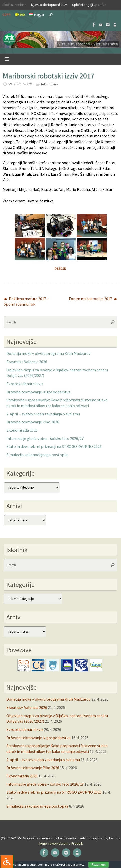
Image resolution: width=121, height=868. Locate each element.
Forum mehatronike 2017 (93, 299)
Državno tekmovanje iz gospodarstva (38, 392)
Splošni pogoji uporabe (89, 5)
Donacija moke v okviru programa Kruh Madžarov (48, 353)
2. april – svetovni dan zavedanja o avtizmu (43, 414)
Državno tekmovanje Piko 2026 (33, 422)
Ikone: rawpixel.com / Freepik (61, 843)
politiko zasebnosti (73, 864)
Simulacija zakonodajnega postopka (37, 455)
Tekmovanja (49, 84)
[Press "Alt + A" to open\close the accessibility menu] (7, 861)
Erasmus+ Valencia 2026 (27, 362)
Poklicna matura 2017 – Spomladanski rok (26, 302)
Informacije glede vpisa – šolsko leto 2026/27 (45, 438)
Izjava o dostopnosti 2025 (49, 5)
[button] (60, 40)
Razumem (99, 865)
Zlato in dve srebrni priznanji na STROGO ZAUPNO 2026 (54, 446)
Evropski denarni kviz (25, 384)
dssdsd (60, 269)
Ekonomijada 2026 (22, 430)
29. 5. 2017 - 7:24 (20, 84)
